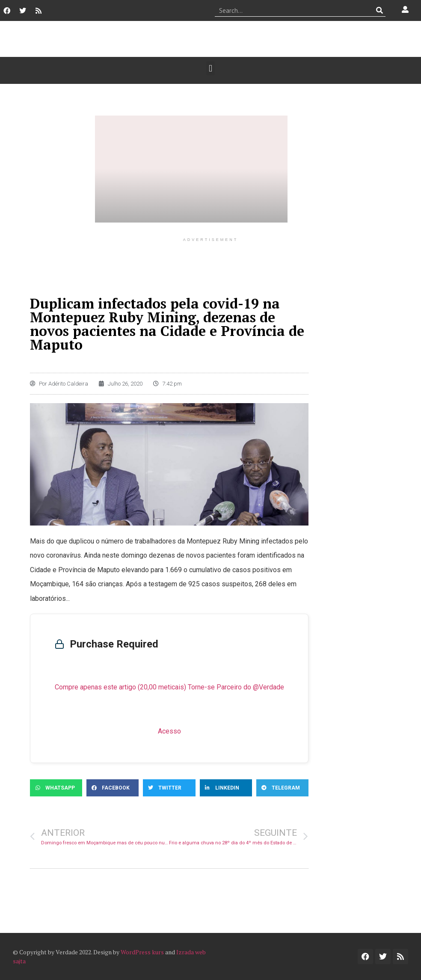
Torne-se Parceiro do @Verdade (236, 687)
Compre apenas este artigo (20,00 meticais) (120, 687)
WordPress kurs (142, 952)
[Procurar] (379, 10)
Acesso (169, 731)
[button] (210, 68)
